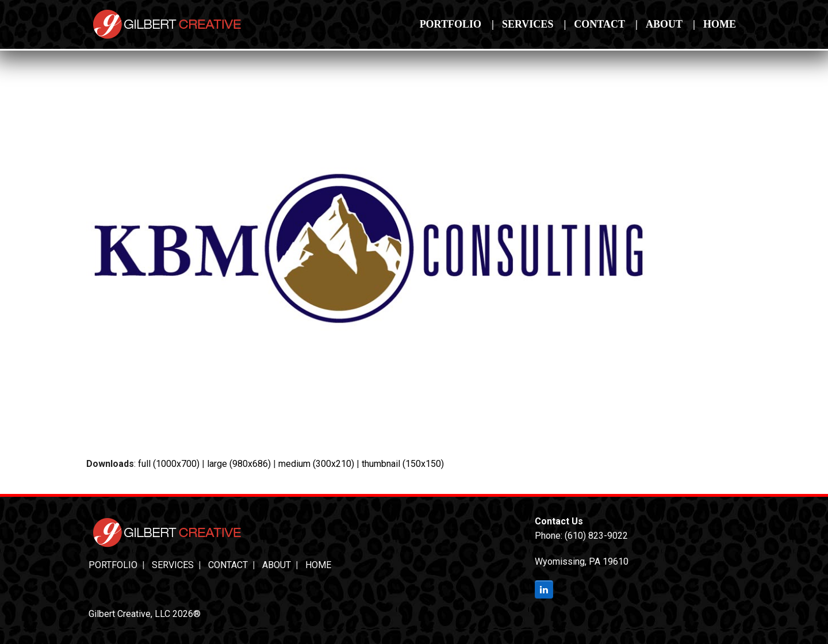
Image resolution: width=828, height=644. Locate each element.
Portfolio (113, 565)
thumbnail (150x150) (403, 464)
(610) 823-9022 (596, 536)
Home (318, 565)
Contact (228, 565)
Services (173, 565)
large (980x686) (239, 464)
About (277, 565)
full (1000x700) (169, 464)
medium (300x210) (316, 464)
